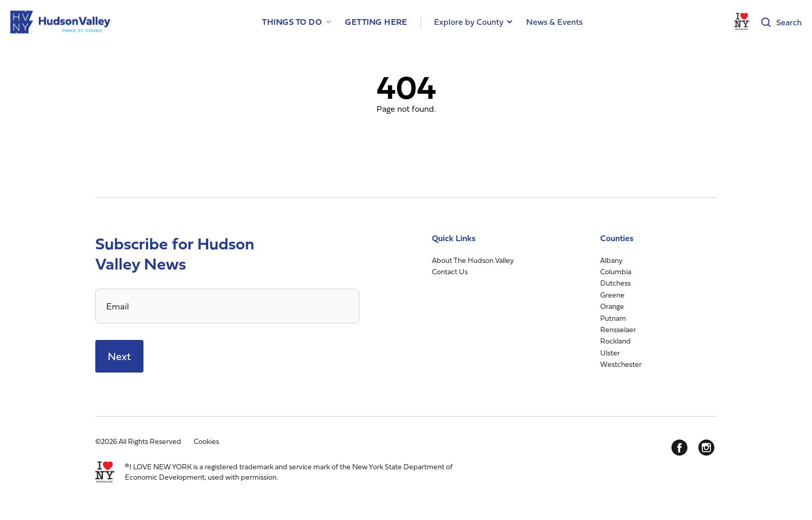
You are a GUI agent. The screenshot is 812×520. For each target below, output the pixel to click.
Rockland (615, 341)
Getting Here (376, 22)
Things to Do (292, 22)
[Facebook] (679, 448)
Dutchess (615, 283)
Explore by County (469, 22)
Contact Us (450, 271)
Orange (612, 306)
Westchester (621, 364)
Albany (611, 260)
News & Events (554, 22)
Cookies (206, 441)
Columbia (616, 271)
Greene (612, 295)
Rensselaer (618, 329)
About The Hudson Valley (473, 260)
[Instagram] (706, 448)
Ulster (610, 353)
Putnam (613, 318)
